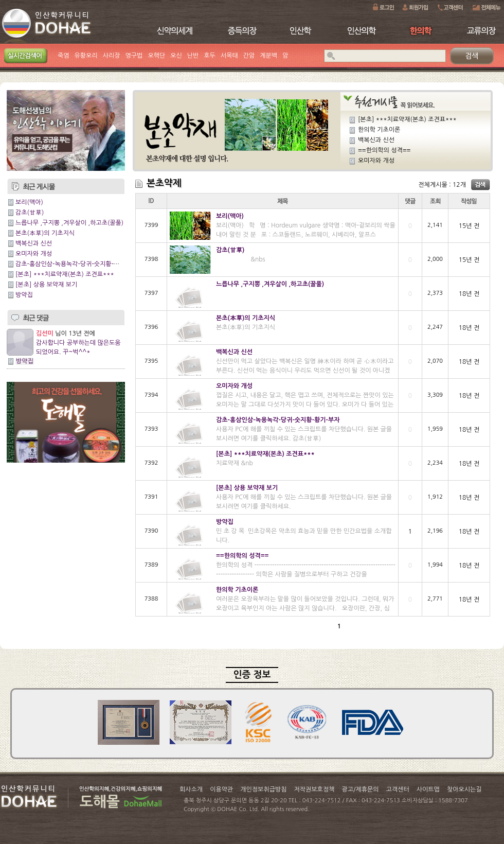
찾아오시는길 (464, 789)
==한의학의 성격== (384, 150)
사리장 (112, 56)
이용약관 (221, 789)
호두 (210, 56)
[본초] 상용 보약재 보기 (46, 285)
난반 (193, 56)
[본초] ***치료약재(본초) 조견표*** (65, 274)
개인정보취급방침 (263, 789)
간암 (249, 56)
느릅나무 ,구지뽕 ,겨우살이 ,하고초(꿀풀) (69, 223)
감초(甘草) (30, 213)
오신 (176, 56)
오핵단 (156, 56)
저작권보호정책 (314, 789)
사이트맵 (428, 789)
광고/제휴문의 (360, 789)
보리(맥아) (29, 202)
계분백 (268, 56)
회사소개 (191, 789)
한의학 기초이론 (379, 130)
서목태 (229, 56)
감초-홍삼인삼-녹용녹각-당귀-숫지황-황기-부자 (77, 264)
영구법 (134, 56)
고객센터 (398, 789)
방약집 (24, 295)
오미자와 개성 (34, 254)
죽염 (64, 56)
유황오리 (86, 56)
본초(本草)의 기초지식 (45, 233)
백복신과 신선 (34, 243)
